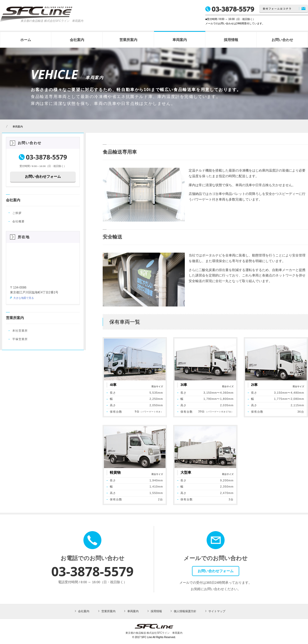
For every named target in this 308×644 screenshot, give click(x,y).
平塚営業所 (20, 339)
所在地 (24, 237)
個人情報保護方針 (185, 611)
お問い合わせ (30, 143)
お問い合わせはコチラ (284, 9)
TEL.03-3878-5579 (230, 9)
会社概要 (18, 221)
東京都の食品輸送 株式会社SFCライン (45, 21)
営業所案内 (15, 318)
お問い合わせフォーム (43, 176)
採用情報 (156, 611)
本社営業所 (20, 331)
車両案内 (18, 127)
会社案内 (13, 200)
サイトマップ (217, 611)
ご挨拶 (17, 213)
